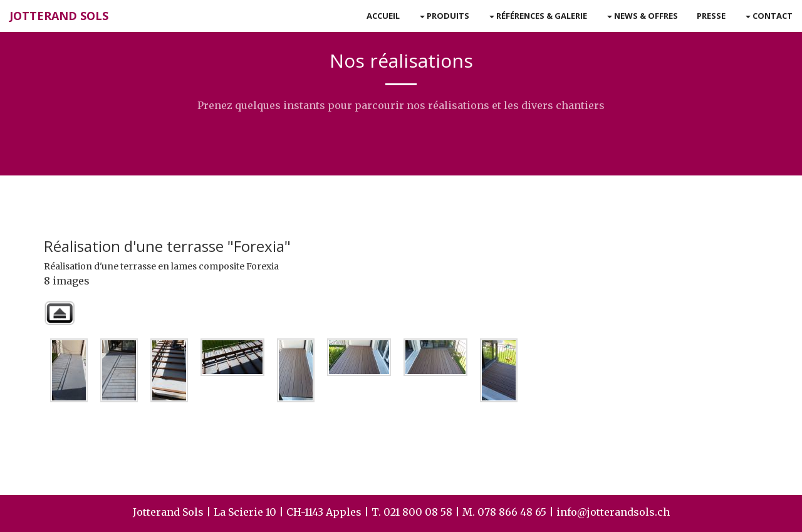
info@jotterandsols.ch (613, 512)
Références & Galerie (538, 16)
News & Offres (643, 16)
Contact (769, 16)
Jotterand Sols (59, 16)
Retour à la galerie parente (60, 313)
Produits (445, 16)
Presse (711, 16)
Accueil (383, 16)
